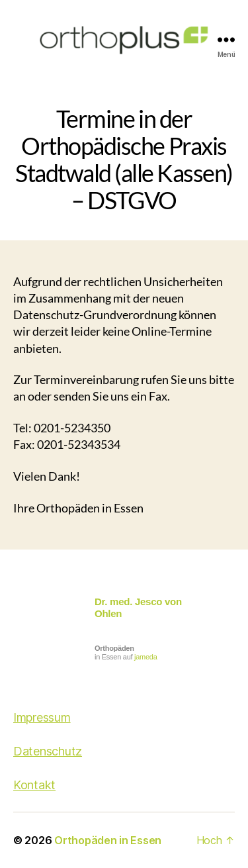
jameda (145, 657)
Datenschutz (48, 751)
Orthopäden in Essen (108, 840)
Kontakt (34, 785)
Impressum (42, 717)
